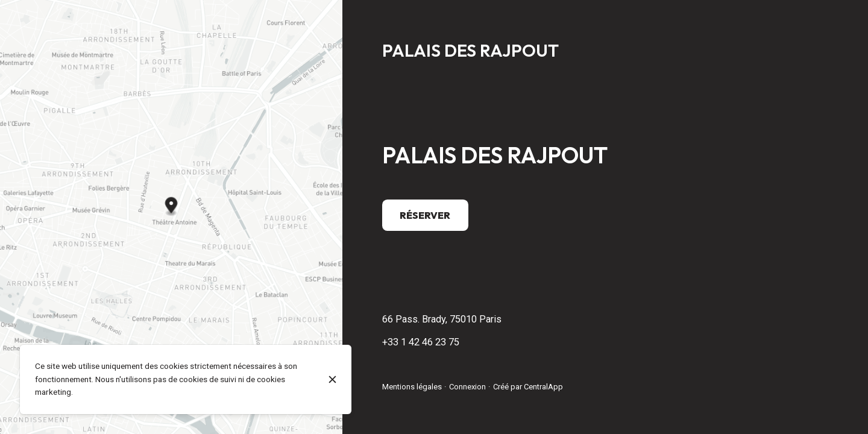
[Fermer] (333, 379)
